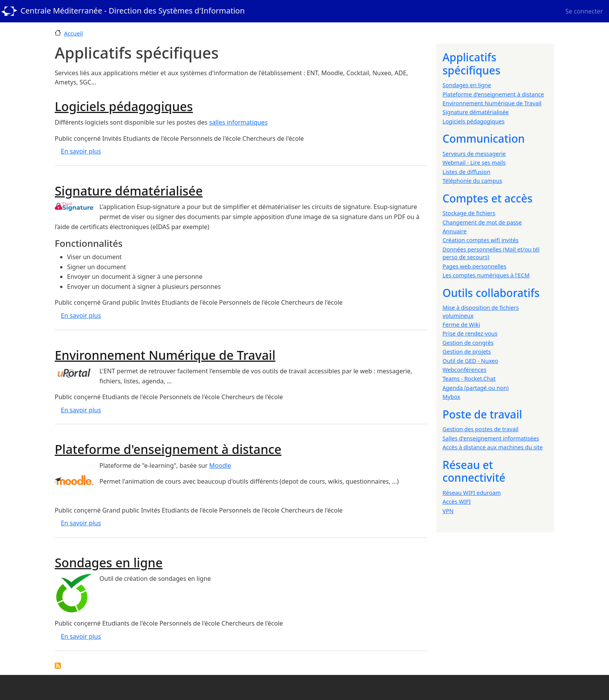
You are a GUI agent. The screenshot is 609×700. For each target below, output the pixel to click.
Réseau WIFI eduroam (472, 493)
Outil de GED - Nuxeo (470, 361)
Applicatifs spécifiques (471, 64)
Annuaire (454, 231)
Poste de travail (482, 414)
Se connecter (584, 11)
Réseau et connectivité (474, 471)
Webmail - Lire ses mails (474, 162)
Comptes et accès (488, 198)
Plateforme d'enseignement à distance (493, 94)
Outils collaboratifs (491, 293)
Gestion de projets (467, 351)
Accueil (73, 33)
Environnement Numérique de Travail (492, 103)
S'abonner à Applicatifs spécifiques (58, 666)
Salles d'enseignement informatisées (491, 438)
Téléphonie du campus (472, 180)
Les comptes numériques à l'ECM (486, 275)
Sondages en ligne (467, 85)
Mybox (451, 396)
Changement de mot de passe (482, 222)
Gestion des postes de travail (480, 429)
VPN (448, 511)
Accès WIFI (457, 501)
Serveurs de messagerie (474, 153)
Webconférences (464, 369)
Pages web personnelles (474, 266)
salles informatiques (238, 122)
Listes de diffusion (466, 172)
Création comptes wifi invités (480, 240)
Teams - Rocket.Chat (469, 378)
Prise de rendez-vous (470, 333)
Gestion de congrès (468, 342)
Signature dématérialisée (476, 112)
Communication (484, 138)
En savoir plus (81, 151)
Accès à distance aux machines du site (493, 447)
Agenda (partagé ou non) (476, 388)
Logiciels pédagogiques (474, 121)
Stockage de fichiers (469, 213)
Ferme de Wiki (461, 324)
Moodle (220, 466)
